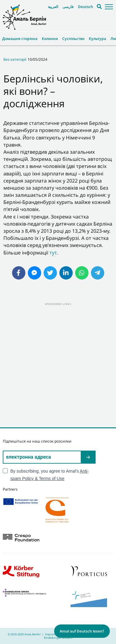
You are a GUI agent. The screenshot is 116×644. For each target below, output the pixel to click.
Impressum (53, 634)
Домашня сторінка (20, 39)
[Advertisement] (58, 365)
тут (53, 253)
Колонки (50, 39)
